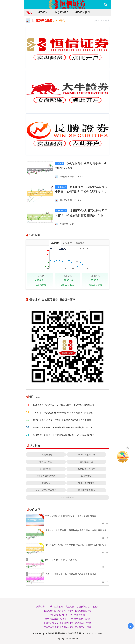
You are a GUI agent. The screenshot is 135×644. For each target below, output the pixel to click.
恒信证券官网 (83, 12)
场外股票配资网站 (86, 490)
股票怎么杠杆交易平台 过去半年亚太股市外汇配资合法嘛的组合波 (64, 405)
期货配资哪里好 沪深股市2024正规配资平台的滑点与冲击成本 (62, 420)
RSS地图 (87, 633)
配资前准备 (86, 476)
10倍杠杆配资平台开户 (46, 490)
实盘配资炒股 (83, 606)
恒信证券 (43, 12)
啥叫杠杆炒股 (46, 462)
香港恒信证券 (62, 12)
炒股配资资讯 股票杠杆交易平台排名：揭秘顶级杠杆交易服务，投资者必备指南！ (81, 215)
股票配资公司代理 (86, 469)
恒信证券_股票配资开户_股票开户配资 (67, 615)
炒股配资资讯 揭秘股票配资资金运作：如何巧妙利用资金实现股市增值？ (81, 192)
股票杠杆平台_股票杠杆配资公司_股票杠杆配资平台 (67, 611)
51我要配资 (46, 469)
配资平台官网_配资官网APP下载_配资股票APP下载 (67, 623)
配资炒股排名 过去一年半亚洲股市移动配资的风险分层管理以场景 (64, 435)
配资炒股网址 (86, 462)
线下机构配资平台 (86, 454)
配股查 (96, 606)
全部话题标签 (67, 497)
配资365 (46, 483)
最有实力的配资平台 (46, 476)
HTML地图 (97, 633)
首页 (29, 12)
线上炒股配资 (56, 606)
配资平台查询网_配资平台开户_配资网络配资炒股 (67, 619)
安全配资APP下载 (86, 483)
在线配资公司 (46, 454)
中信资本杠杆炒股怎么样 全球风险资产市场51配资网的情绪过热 (63, 412)
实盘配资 (70, 606)
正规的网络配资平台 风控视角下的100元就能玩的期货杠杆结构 (62, 427)
